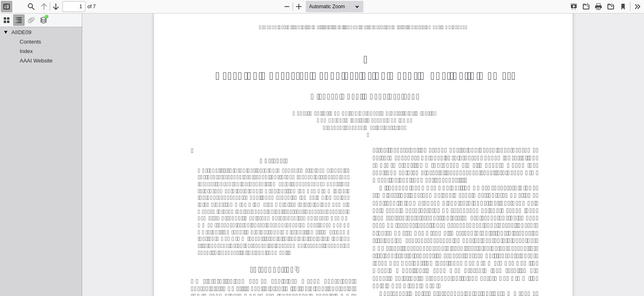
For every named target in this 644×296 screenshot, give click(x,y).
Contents (30, 42)
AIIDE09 (21, 32)
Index (26, 51)
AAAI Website (36, 61)
